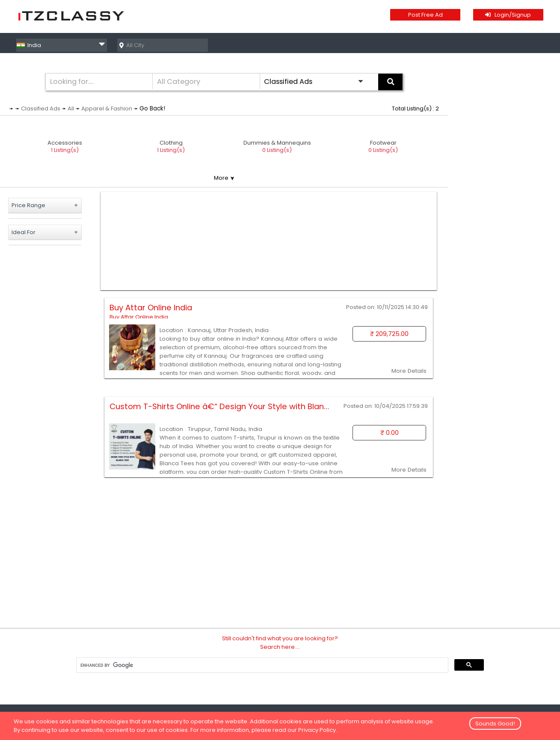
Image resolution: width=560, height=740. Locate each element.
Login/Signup (508, 15)
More (224, 178)
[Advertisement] (269, 241)
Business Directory (518, 45)
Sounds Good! (495, 724)
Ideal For (24, 232)
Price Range (28, 205)
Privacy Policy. (318, 730)
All (71, 108)
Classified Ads (449, 45)
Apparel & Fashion (107, 108)
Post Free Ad (425, 15)
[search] (262, 665)
